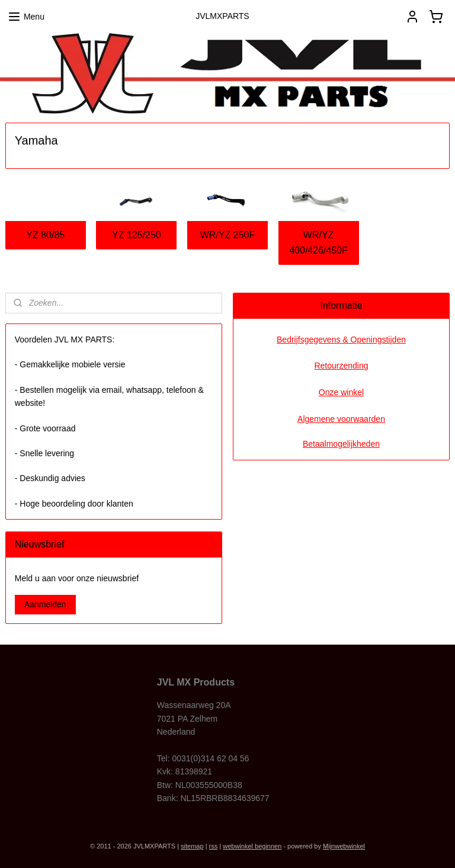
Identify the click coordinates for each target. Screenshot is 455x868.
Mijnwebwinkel (344, 846)
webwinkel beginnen (252, 846)
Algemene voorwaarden (341, 419)
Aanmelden (45, 604)
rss (214, 846)
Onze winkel (341, 392)
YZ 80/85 (45, 235)
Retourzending (341, 366)
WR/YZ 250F (227, 235)
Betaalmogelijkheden (341, 444)
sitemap (192, 846)
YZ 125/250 (137, 235)
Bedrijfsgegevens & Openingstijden (341, 339)
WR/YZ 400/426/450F (318, 243)
